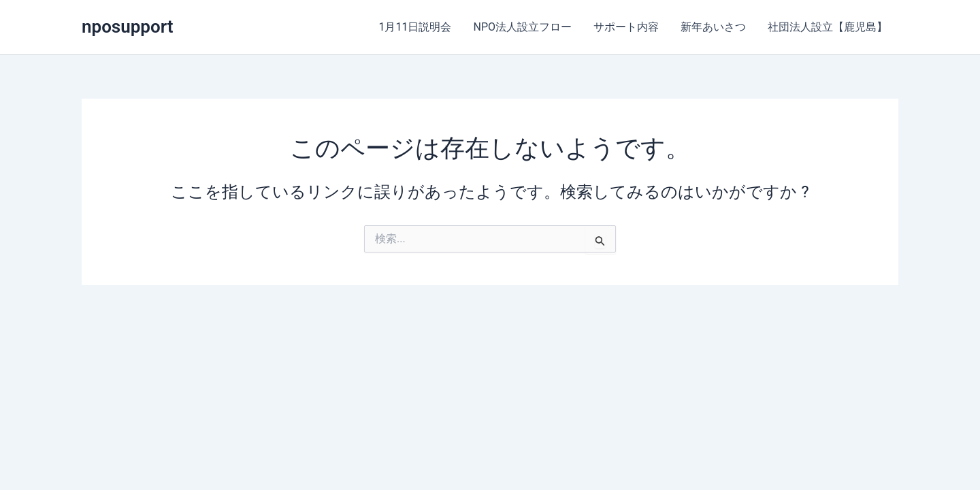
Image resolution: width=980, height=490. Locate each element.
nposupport (127, 27)
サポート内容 (626, 27)
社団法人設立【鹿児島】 (828, 27)
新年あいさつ (713, 27)
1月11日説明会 (415, 27)
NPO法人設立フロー (522, 27)
